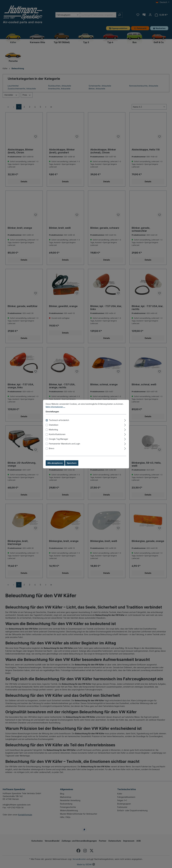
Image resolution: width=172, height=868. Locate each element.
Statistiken (54, 425)
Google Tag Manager (59, 439)
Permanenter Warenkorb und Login (64, 444)
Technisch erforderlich (59, 420)
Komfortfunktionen (57, 434)
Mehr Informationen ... (55, 407)
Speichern (72, 463)
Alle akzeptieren (55, 463)
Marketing (53, 429)
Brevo (52, 448)
